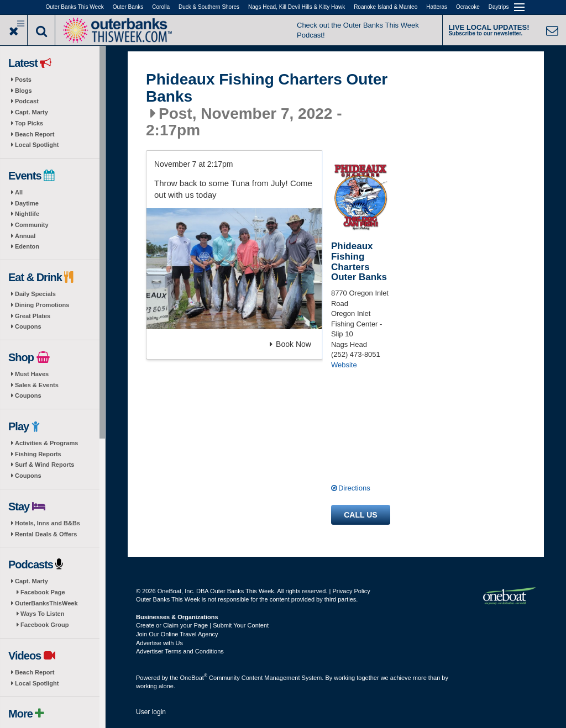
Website (344, 365)
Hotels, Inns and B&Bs (48, 523)
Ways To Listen (42, 614)
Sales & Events (37, 385)
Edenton (27, 246)
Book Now (290, 344)
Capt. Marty (32, 112)
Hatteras (437, 7)
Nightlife (27, 214)
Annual (25, 236)
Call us (360, 515)
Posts (23, 80)
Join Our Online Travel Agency (177, 634)
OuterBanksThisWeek (46, 603)
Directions (354, 488)
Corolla (161, 7)
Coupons (28, 326)
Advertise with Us (159, 643)
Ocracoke (468, 7)
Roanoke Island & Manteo (386, 7)
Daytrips (499, 7)
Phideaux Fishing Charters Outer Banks (267, 88)
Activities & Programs (46, 443)
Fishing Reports (38, 454)
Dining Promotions (42, 305)
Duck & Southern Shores (209, 7)
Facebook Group (44, 625)
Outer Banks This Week (75, 7)
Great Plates (33, 316)
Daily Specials (35, 294)
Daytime (27, 203)
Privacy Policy (351, 591)
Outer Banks (128, 7)
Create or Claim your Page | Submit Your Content (202, 625)
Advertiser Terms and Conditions (180, 651)
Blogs (23, 91)
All (19, 192)
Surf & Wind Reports (44, 465)
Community (32, 225)
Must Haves (32, 374)
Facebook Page (43, 592)
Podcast (27, 101)
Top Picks (29, 123)
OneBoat (194, 678)
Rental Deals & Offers (46, 534)
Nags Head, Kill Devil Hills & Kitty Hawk (297, 7)
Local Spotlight (37, 145)
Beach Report (35, 134)
